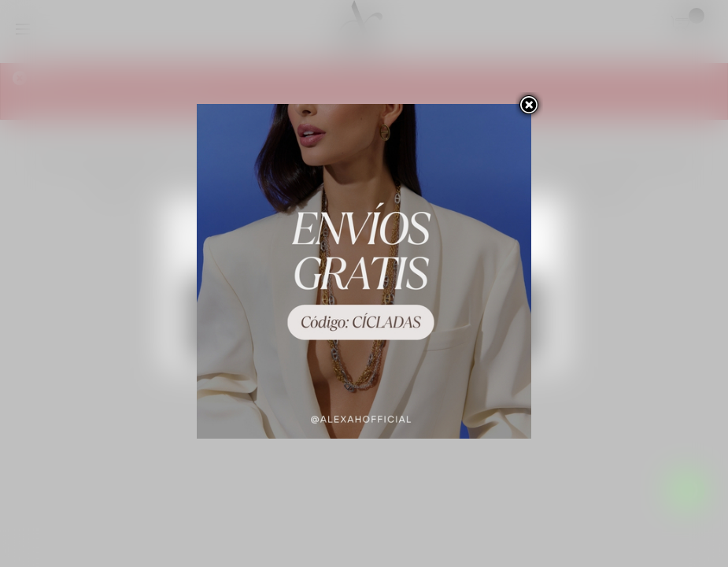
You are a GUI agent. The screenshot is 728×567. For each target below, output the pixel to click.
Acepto (364, 339)
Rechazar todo (364, 296)
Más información (223, 257)
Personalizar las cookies (323, 257)
